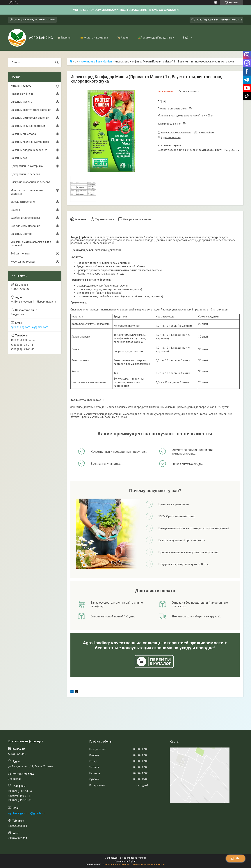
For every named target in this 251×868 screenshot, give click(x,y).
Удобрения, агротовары (25, 218)
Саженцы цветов (21, 234)
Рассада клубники (22, 94)
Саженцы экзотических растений (31, 110)
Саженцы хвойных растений (28, 126)
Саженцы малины (22, 102)
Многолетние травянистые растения (27, 192)
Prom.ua (142, 858)
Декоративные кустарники (27, 166)
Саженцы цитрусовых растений (30, 118)
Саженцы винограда (23, 134)
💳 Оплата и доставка (94, 38)
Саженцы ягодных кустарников (30, 142)
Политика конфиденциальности (149, 864)
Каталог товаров (21, 86)
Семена (15, 210)
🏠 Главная (64, 38)
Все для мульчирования (25, 226)
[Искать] (57, 62)
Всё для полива (20, 254)
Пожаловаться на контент (117, 864)
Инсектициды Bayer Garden (95, 62)
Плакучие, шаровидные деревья (30, 182)
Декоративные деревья (25, 174)
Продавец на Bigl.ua (126, 861)
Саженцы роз (19, 158)
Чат (236, 858)
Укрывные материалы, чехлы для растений (31, 244)
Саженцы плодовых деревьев (29, 150)
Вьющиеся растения (23, 202)
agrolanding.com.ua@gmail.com (29, 327)
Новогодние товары (23, 262)
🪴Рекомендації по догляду (156, 38)
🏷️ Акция (123, 38)
